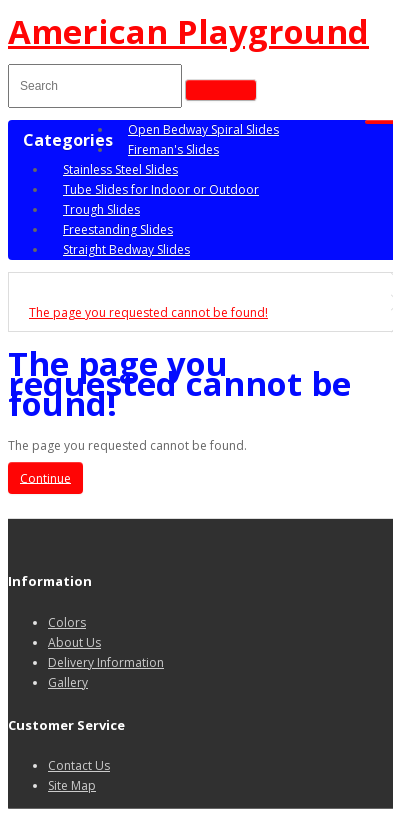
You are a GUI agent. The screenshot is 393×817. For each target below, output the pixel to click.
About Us (74, 642)
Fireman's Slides (173, 149)
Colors (67, 622)
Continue (45, 477)
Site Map (72, 785)
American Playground (188, 31)
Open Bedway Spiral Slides (203, 129)
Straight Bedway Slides (126, 249)
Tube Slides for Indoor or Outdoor (161, 189)
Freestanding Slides (118, 229)
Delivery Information (106, 662)
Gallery (68, 682)
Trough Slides (101, 209)
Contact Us (79, 765)
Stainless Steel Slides (120, 169)
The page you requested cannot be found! (148, 312)
